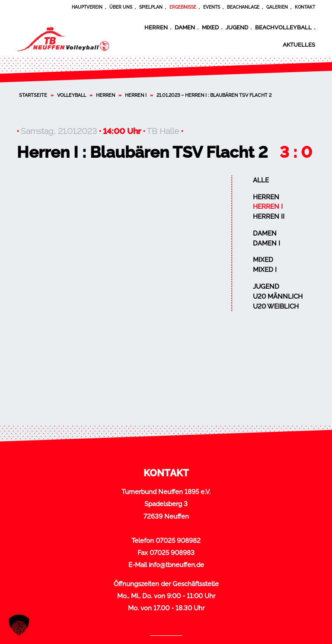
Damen (185, 27)
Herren (156, 27)
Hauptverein (87, 7)
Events (212, 7)
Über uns (121, 7)
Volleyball (72, 95)
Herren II (269, 217)
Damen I (267, 243)
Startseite (33, 95)
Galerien (277, 7)
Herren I (136, 95)
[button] (19, 625)
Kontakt (305, 7)
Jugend (237, 27)
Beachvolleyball (283, 27)
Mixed (210, 27)
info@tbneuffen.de (176, 565)
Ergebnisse (183, 7)
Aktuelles (299, 45)
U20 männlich (278, 296)
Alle (261, 180)
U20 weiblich (276, 306)
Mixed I (265, 270)
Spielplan (151, 7)
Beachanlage (243, 7)
